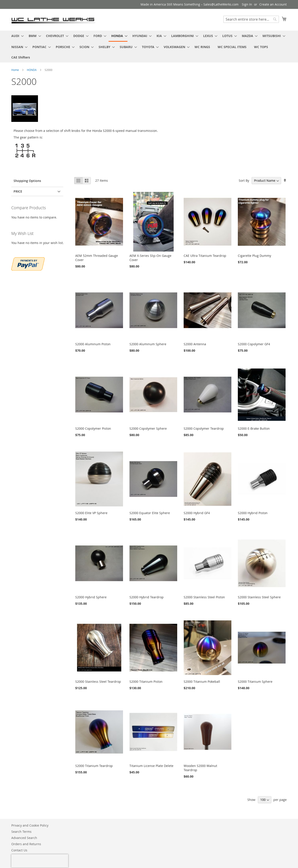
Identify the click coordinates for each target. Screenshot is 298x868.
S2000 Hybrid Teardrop (147, 597)
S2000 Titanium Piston (146, 682)
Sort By (244, 180)
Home (15, 70)
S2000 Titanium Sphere (255, 682)
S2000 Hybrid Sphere (91, 597)
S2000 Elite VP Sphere (91, 513)
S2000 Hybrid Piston (253, 513)
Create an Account (273, 4)
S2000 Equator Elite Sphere (150, 513)
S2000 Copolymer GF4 (254, 344)
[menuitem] (16, 36)
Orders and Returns (26, 844)
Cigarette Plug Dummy (254, 256)
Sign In (247, 4)
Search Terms (21, 832)
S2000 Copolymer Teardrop (204, 428)
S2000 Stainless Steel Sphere (259, 597)
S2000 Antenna (195, 344)
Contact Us (19, 850)
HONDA (32, 70)
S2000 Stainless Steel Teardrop (98, 682)
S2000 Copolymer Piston (93, 428)
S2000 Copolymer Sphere (148, 428)
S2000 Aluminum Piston (93, 344)
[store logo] (53, 20)
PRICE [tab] (18, 191)
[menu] (149, 47)
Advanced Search (24, 838)
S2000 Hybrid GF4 (197, 513)
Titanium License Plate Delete (151, 766)
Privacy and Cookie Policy (30, 825)
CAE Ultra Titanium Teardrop (205, 256)
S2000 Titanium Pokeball (202, 682)
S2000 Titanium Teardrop (94, 766)
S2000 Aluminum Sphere (148, 344)
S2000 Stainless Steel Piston (204, 597)
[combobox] (251, 19)
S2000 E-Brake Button (254, 428)
